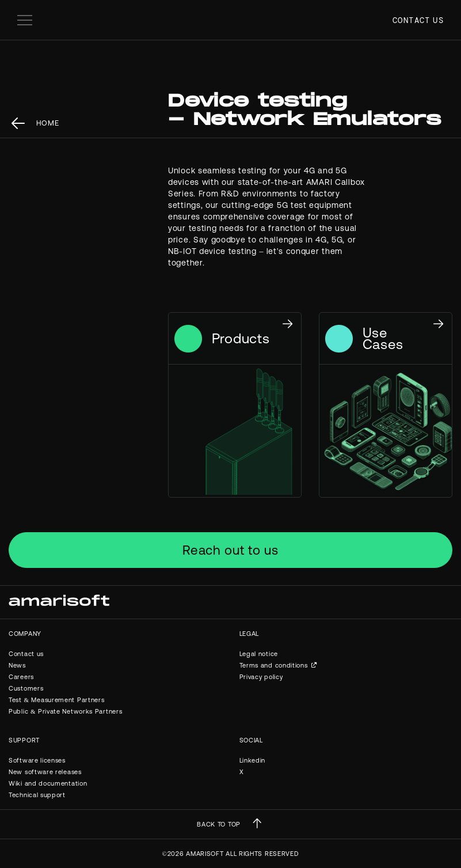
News (17, 665)
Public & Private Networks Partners (65, 711)
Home (48, 123)
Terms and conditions (274, 665)
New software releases (45, 772)
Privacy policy (261, 677)
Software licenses (37, 760)
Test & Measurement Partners (56, 700)
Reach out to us (230, 550)
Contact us (418, 20)
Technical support (37, 795)
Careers (21, 677)
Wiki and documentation (48, 783)
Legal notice (259, 654)
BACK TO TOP (219, 824)
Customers (26, 688)
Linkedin (253, 760)
